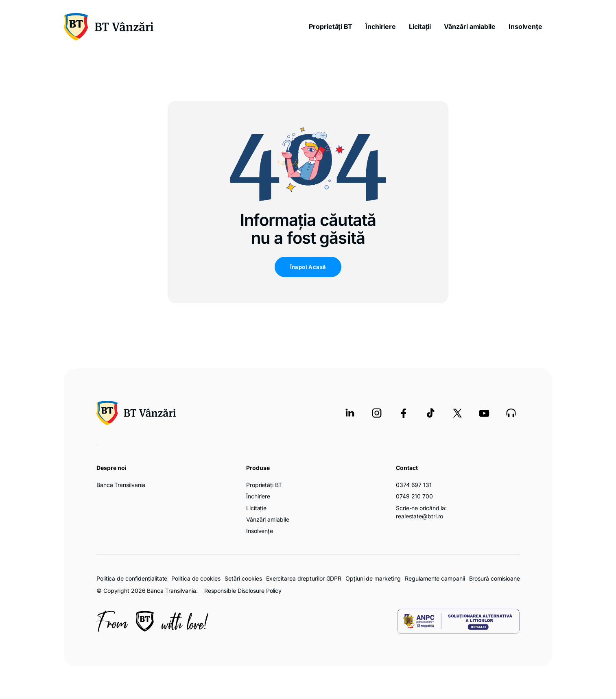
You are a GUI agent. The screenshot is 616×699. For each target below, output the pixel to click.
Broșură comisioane (495, 578)
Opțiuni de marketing (373, 578)
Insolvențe (525, 26)
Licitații (420, 26)
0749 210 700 (414, 496)
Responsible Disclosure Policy (243, 591)
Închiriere (381, 26)
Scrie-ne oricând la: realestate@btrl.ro (421, 512)
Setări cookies (243, 579)
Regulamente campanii (435, 578)
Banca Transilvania (121, 485)
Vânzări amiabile (470, 26)
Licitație (256, 508)
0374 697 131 (414, 485)
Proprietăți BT (331, 26)
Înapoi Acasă (308, 267)
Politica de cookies (196, 578)
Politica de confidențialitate (132, 578)
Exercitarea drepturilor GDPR (304, 578)
